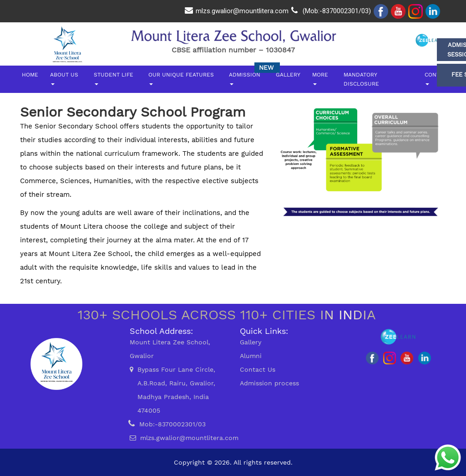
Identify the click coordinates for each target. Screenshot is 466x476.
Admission (245, 78)
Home (30, 75)
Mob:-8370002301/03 (172, 424)
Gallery (288, 75)
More (320, 78)
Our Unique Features (181, 78)
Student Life (114, 78)
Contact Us (258, 369)
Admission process (269, 383)
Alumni (251, 356)
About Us (64, 78)
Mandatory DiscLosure (361, 79)
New (266, 67)
